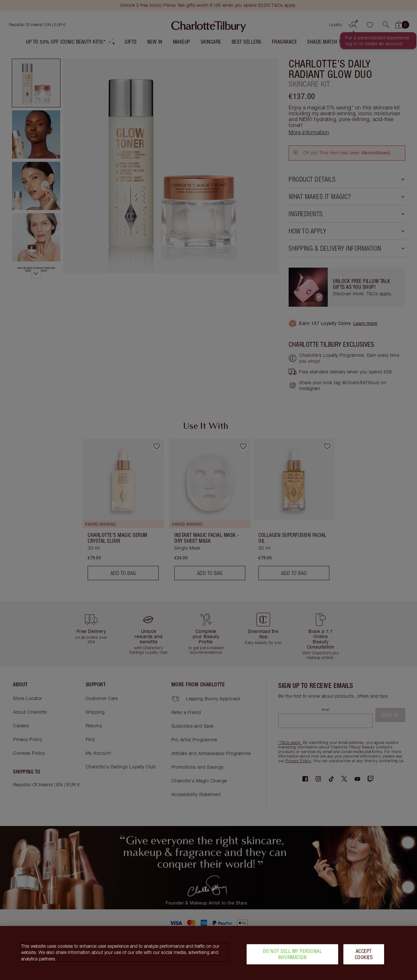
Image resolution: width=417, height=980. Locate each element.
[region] (208, 953)
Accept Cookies (364, 954)
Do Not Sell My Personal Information (293, 954)
